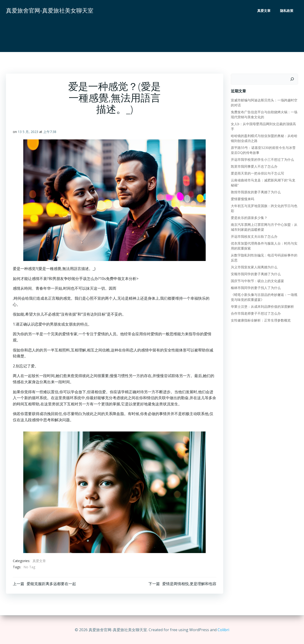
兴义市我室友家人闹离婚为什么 (254, 267)
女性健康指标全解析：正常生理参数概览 (261, 320)
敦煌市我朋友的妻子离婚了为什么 (256, 192)
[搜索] (292, 79)
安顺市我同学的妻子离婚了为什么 (256, 274)
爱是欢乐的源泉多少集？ (249, 218)
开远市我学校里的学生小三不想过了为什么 (262, 159)
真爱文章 (264, 11)
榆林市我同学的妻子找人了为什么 (256, 288)
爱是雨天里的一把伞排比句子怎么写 (257, 173)
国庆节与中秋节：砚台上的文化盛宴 (257, 281)
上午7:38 (50, 132)
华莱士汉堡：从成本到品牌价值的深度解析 (262, 306)
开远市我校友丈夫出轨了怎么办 (254, 236)
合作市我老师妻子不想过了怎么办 (256, 313)
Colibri (223, 630)
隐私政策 (287, 11)
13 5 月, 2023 (28, 132)
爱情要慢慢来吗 (242, 199)
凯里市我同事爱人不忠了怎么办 (254, 166)
